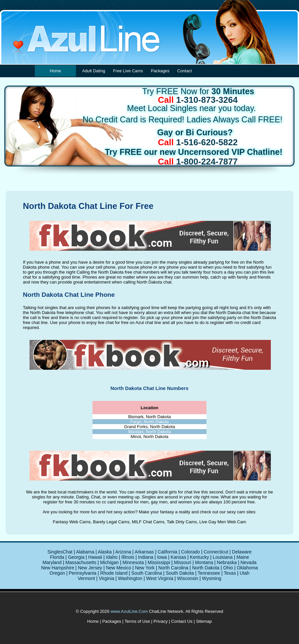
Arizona (123, 552)
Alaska (105, 552)
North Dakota (206, 568)
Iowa (162, 557)
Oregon (57, 573)
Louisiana (223, 557)
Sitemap (204, 621)
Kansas (179, 557)
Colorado (190, 552)
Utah (245, 573)
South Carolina (147, 573)
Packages (160, 71)
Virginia (106, 578)
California (168, 552)
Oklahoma (247, 568)
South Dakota (180, 573)
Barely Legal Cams (111, 522)
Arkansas (144, 552)
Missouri (183, 562)
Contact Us (182, 621)
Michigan (109, 562)
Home (55, 71)
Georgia (76, 557)
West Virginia (160, 578)
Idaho (112, 557)
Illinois (128, 557)
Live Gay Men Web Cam (223, 522)
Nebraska (227, 562)
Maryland (52, 562)
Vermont (86, 578)
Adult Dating (94, 71)
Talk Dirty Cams (182, 522)
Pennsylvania (82, 573)
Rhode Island (114, 573)
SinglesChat (60, 552)
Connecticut (216, 552)
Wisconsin (188, 578)
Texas (230, 573)
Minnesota (133, 562)
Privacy (161, 621)
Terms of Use (137, 621)
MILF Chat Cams (148, 522)
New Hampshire (58, 568)
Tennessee (209, 573)
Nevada (248, 562)
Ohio (228, 568)
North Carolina (173, 568)
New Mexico (118, 568)
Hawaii (95, 557)
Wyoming (211, 578)
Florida (57, 557)
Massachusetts (81, 562)
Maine (243, 557)
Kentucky (200, 557)
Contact (185, 71)
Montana (204, 562)
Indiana (146, 557)
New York (145, 568)
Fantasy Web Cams (72, 522)
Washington (130, 578)
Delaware (242, 552)
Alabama (85, 552)
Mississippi (159, 562)
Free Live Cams (128, 71)
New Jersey (90, 568)
